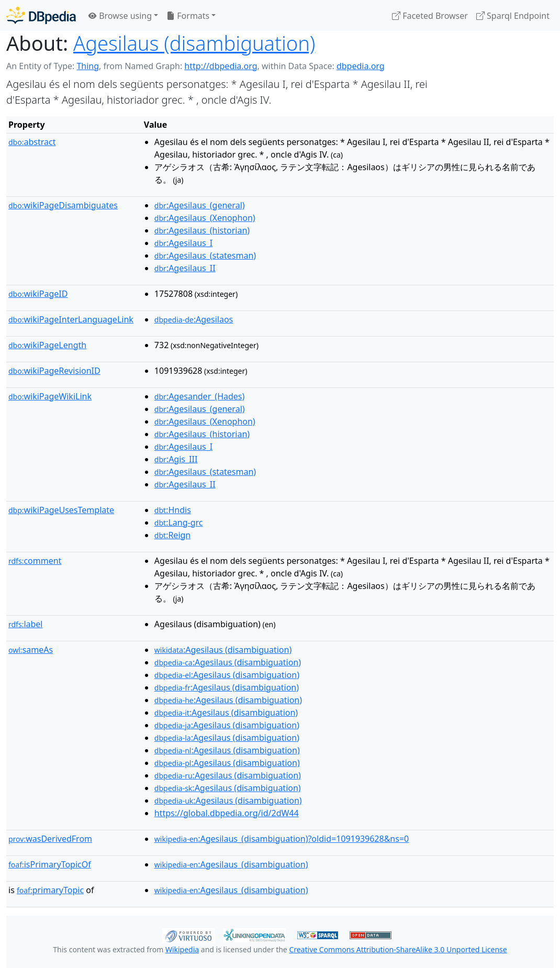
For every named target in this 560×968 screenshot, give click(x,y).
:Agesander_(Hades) (199, 396)
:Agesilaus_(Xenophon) (205, 218)
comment (35, 561)
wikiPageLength (47, 345)
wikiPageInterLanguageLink (71, 319)
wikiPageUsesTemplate (61, 510)
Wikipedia (182, 949)
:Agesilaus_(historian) (202, 230)
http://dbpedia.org (221, 66)
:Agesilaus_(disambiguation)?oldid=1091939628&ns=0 (282, 839)
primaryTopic (50, 890)
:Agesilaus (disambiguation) (223, 650)
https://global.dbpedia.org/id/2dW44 (227, 813)
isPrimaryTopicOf (50, 864)
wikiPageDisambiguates (63, 205)
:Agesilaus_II (185, 268)
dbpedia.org (361, 66)
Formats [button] (188, 16)
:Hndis (173, 510)
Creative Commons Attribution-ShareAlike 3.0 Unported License (398, 949)
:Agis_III (176, 459)
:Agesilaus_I (183, 243)
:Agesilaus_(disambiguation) (231, 864)
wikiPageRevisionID (54, 371)
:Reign (172, 535)
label (26, 624)
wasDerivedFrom (50, 839)
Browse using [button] (120, 16)
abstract (32, 142)
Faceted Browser (430, 16)
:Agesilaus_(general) (200, 205)
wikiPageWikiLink (50, 396)
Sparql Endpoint (513, 16)
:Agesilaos (194, 319)
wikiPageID (38, 294)
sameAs (31, 650)
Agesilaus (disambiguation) (194, 43)
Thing (88, 66)
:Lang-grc (179, 522)
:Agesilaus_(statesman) (205, 255)
